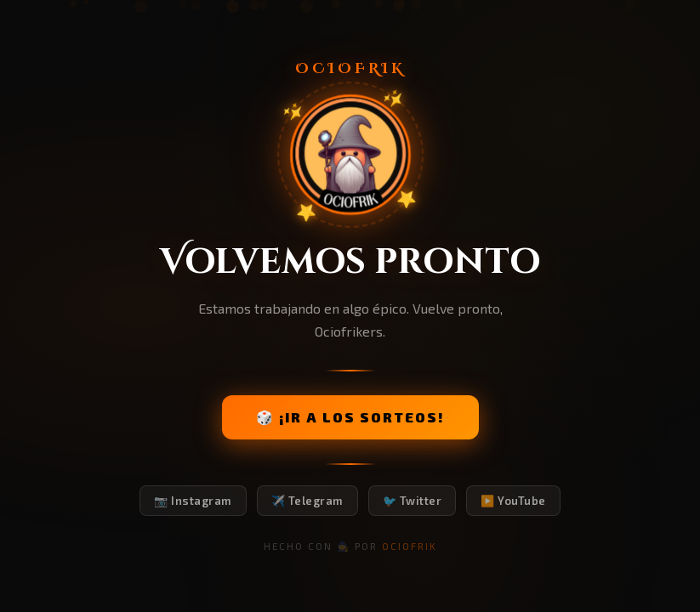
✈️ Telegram (307, 501)
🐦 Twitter (413, 501)
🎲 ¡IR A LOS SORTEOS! (350, 417)
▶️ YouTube (513, 501)
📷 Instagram (193, 501)
